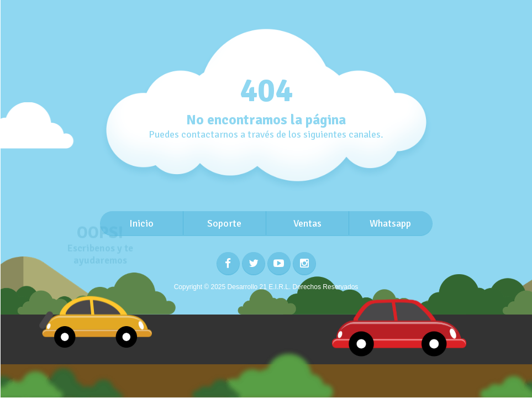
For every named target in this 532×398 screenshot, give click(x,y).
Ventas (307, 223)
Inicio (141, 223)
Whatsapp (390, 223)
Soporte (224, 223)
